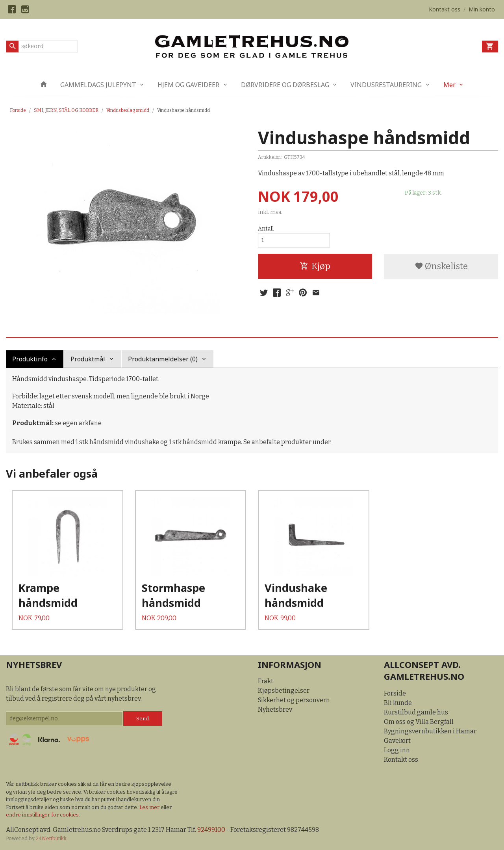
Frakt (266, 681)
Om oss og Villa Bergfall (419, 722)
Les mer (150, 807)
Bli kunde (398, 703)
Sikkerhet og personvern (294, 700)
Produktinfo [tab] (30, 359)
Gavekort (397, 741)
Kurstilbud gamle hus (416, 712)
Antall (266, 229)
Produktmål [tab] (88, 359)
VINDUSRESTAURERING (386, 85)
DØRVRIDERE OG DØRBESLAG (285, 85)
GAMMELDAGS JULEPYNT (98, 85)
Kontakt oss (401, 760)
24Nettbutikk (51, 838)
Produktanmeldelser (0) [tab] (163, 359)
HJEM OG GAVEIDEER (188, 85)
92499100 (211, 830)
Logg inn (397, 750)
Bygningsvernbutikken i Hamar (430, 731)
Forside (18, 110)
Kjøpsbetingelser (284, 691)
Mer (449, 85)
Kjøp (315, 266)
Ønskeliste (441, 266)
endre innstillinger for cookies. (43, 815)
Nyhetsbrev (275, 710)
